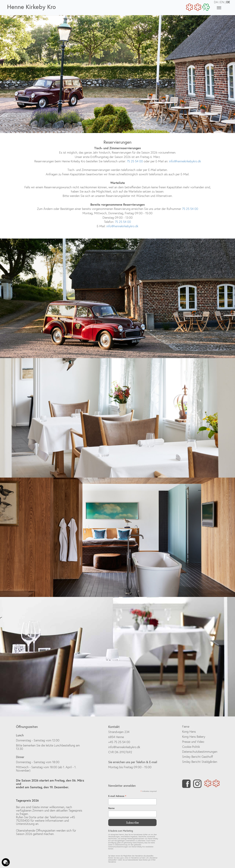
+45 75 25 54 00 (119, 742)
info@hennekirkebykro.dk (185, 161)
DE (228, 2)
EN (222, 2)
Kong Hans (189, 732)
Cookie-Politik (191, 747)
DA (216, 2)
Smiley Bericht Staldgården (200, 762)
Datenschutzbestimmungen (200, 752)
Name (111, 808)
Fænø (186, 726)
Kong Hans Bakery (194, 737)
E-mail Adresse (117, 796)
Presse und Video (193, 742)
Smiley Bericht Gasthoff (198, 757)
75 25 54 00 (134, 161)
